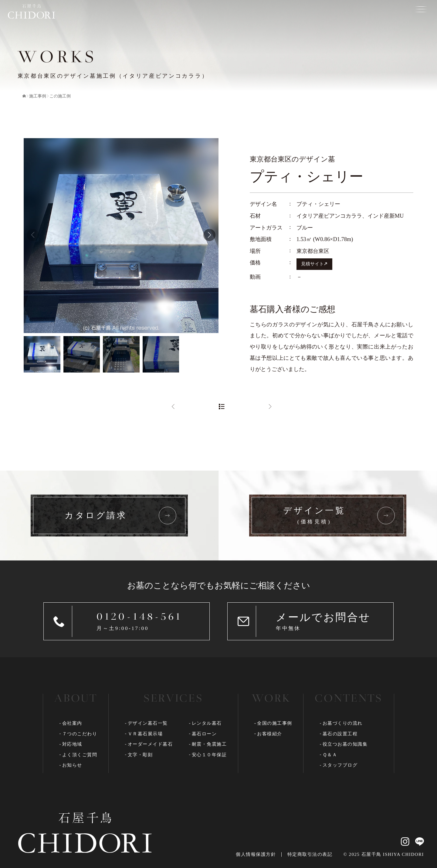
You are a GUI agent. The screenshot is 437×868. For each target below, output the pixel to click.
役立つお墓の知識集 (345, 744)
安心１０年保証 (209, 755)
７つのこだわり (80, 734)
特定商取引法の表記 (310, 854)
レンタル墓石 (207, 723)
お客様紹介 (270, 734)
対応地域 (72, 744)
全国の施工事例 (275, 723)
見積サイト (312, 264)
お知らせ (72, 765)
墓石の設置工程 (340, 734)
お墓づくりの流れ (343, 723)
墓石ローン (204, 734)
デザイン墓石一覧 (148, 723)
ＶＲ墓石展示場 (145, 734)
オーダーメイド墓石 (150, 744)
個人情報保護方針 (256, 854)
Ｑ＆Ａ (330, 755)
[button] (209, 235)
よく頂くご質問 (80, 755)
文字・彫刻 (140, 755)
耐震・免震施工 (209, 744)
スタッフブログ (340, 765)
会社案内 (72, 723)
